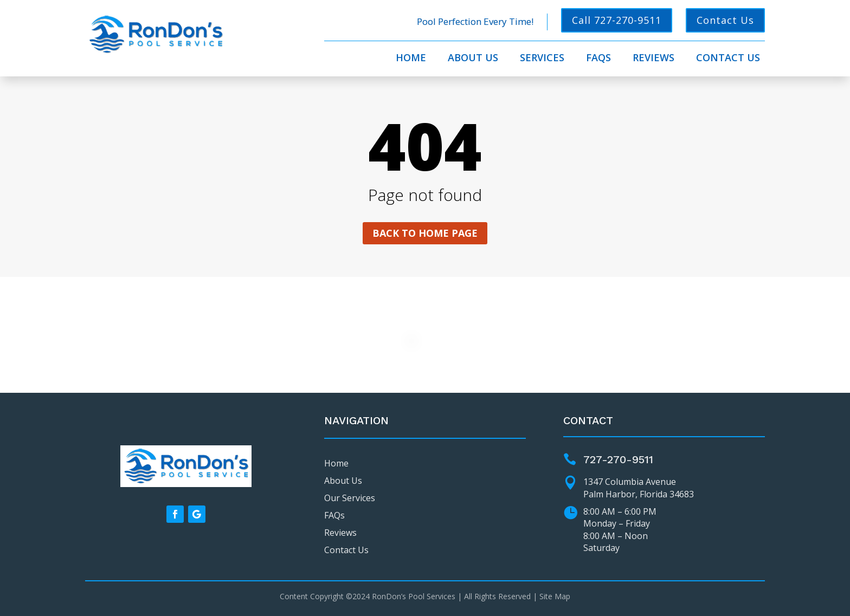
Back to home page (425, 233)
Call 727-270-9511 (617, 20)
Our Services (350, 498)
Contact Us (725, 20)
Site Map (555, 596)
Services (542, 59)
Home (411, 59)
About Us (473, 59)
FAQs (598, 59)
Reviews (653, 59)
